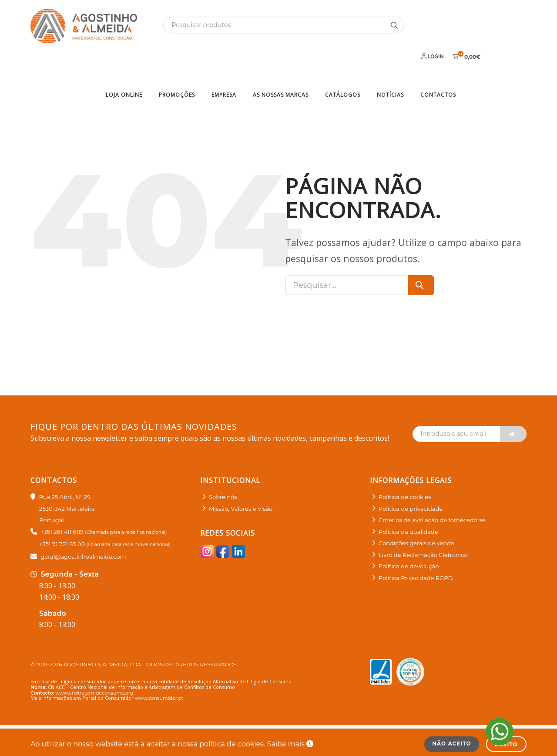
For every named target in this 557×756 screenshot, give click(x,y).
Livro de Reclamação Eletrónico (423, 525)
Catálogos (343, 65)
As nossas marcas (281, 65)
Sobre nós (223, 467)
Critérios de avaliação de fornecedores (432, 490)
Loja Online (124, 65)
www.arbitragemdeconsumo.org (94, 663)
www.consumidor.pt (159, 668)
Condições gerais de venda (416, 513)
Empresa (224, 65)
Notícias (390, 65)
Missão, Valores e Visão (241, 479)
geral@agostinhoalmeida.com (83, 526)
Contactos (438, 65)
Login (433, 25)
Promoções (177, 65)
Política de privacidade (411, 479)
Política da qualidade (408, 502)
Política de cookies (405, 467)
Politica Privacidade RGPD (416, 548)
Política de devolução (409, 537)
